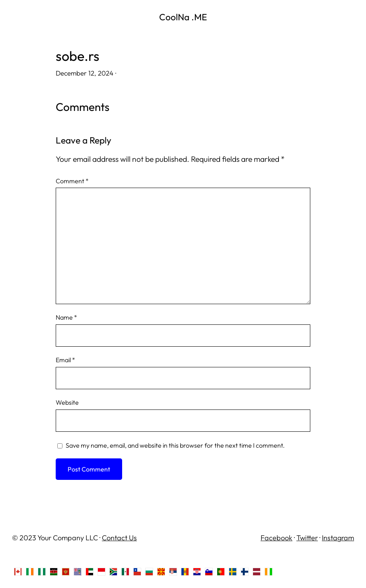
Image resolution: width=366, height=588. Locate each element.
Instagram (338, 538)
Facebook (276, 538)
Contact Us (119, 538)
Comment (72, 181)
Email (65, 360)
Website (67, 402)
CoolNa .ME (183, 17)
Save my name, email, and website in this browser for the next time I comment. (175, 445)
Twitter (307, 538)
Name (66, 317)
